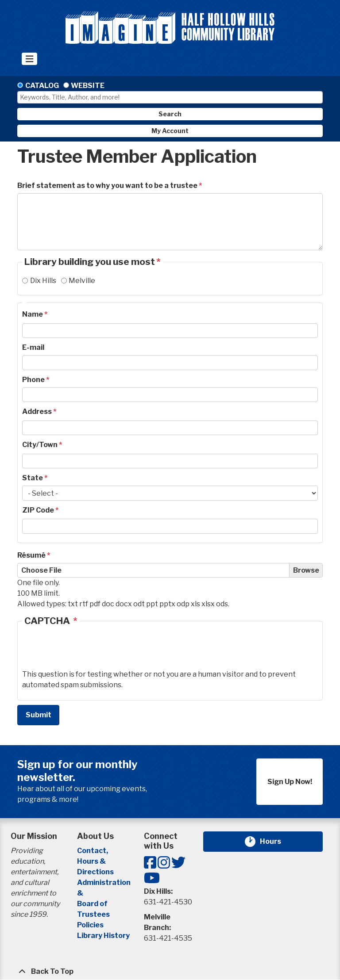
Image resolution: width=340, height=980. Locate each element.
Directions (95, 872)
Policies (90, 925)
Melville (82, 281)
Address (37, 412)
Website (88, 86)
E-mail (33, 347)
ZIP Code (38, 510)
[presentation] (89, 652)
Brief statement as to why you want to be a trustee (107, 186)
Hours (276, 842)
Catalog (42, 86)
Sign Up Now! (290, 782)
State (33, 478)
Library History (103, 936)
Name (33, 314)
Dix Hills (43, 281)
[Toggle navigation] (29, 59)
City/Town (40, 445)
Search (170, 114)
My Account (170, 131)
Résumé (31, 555)
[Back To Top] (170, 972)
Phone (33, 380)
